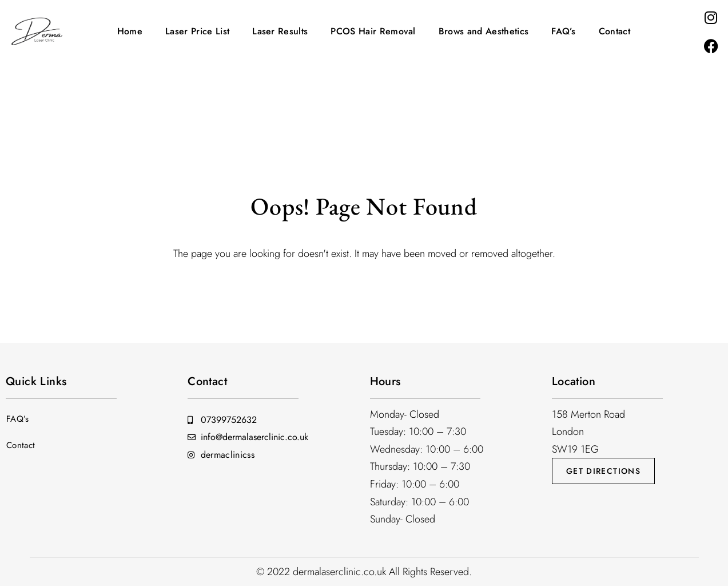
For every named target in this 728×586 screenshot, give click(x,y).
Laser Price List (197, 31)
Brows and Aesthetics (484, 31)
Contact (614, 31)
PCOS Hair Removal (373, 31)
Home (130, 31)
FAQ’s (564, 31)
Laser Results (280, 31)
